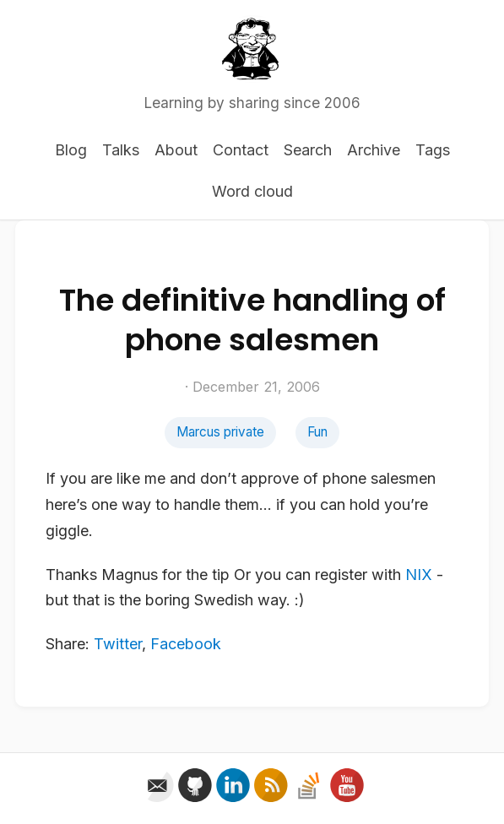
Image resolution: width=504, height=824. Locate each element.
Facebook (186, 644)
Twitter (118, 644)
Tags (433, 150)
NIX (419, 575)
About (176, 150)
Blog (71, 150)
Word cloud (252, 191)
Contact (241, 150)
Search (308, 150)
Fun (317, 432)
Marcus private (220, 432)
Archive (374, 150)
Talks (121, 150)
